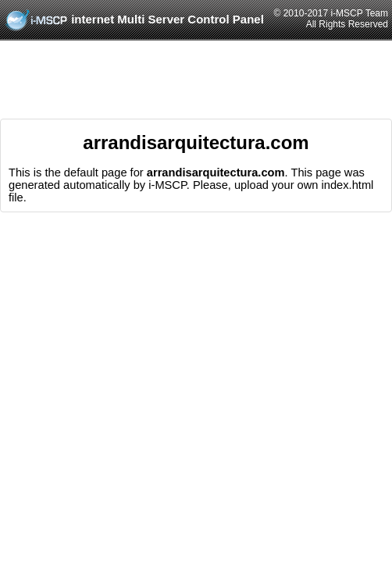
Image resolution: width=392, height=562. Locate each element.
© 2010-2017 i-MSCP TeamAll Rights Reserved (331, 19)
